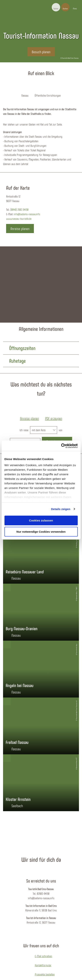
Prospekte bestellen (45, 974)
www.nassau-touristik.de (19, 219)
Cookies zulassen (41, 520)
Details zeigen (61, 509)
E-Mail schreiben (43, 956)
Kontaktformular (43, 965)
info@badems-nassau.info (27, 214)
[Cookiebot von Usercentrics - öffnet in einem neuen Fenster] (61, 446)
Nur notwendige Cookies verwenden (41, 532)
